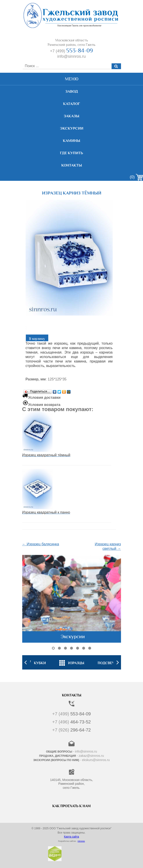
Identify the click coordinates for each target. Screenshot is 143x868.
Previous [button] (26, 662)
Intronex (81, 841)
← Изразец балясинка (41, 544)
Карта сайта (71, 837)
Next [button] (118, 662)
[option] (72, 662)
